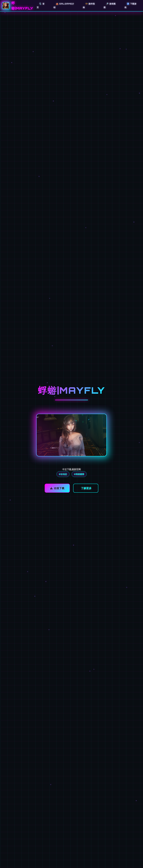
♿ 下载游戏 (130, 5)
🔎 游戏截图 (110, 5)
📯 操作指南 (89, 5)
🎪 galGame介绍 (64, 5)
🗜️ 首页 (41, 5)
